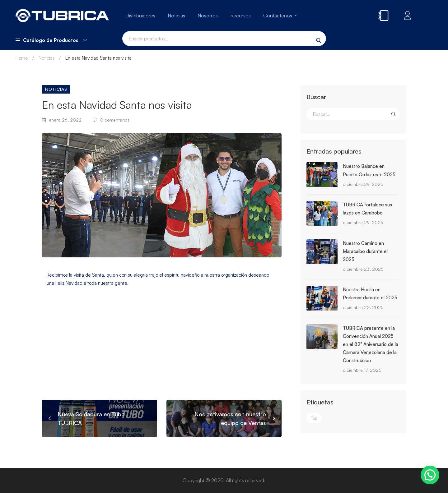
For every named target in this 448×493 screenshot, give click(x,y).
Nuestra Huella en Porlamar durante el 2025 (370, 294)
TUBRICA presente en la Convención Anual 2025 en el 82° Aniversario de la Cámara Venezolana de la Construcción (371, 344)
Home (22, 58)
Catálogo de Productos (51, 40)
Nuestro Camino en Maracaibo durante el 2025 (365, 251)
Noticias (47, 58)
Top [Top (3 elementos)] (314, 418)
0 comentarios (111, 120)
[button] (430, 475)
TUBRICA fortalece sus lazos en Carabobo (367, 209)
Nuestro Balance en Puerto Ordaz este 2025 (369, 170)
